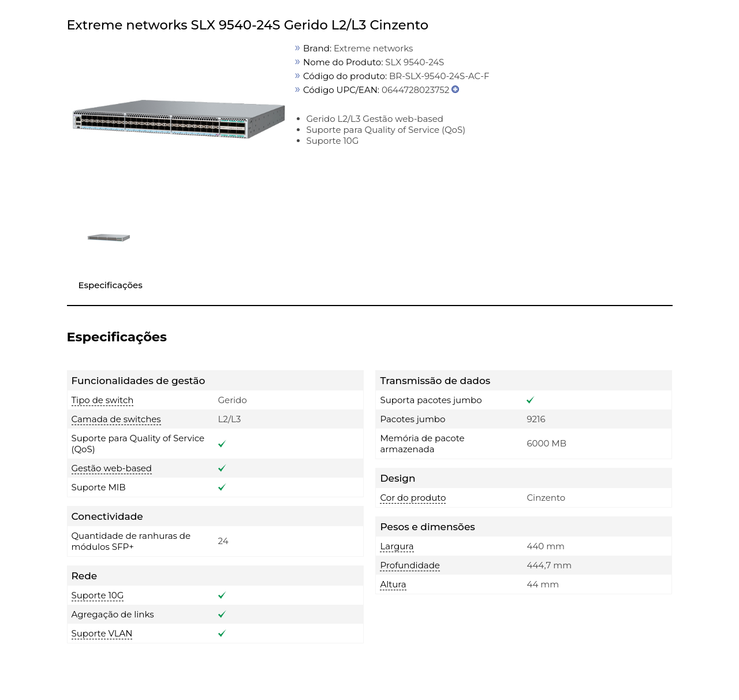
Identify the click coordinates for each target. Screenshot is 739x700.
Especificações (111, 285)
